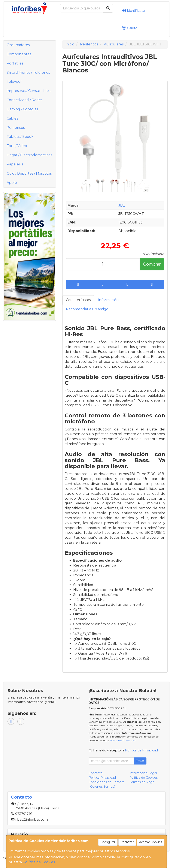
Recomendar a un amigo (87, 309)
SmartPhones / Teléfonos (28, 73)
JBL (122, 205)
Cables (12, 118)
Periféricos (16, 128)
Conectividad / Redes (25, 100)
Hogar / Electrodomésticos (29, 155)
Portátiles (15, 63)
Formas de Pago (142, 782)
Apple (12, 183)
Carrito (130, 28)
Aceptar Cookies (151, 842)
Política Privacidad (102, 778)
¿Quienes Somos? (102, 787)
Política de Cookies (39, 862)
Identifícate (133, 11)
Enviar (140, 761)
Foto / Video (17, 146)
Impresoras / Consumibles (28, 91)
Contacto (96, 773)
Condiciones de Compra (106, 782)
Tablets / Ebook (20, 137)
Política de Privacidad (123, 741)
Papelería (15, 164)
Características (78, 300)
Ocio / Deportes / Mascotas (29, 173)
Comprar (152, 264)
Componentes (19, 54)
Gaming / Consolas (22, 109)
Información (108, 300)
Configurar (108, 842)
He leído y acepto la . (126, 750)
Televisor (14, 82)
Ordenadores (18, 45)
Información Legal (143, 773)
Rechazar (127, 842)
